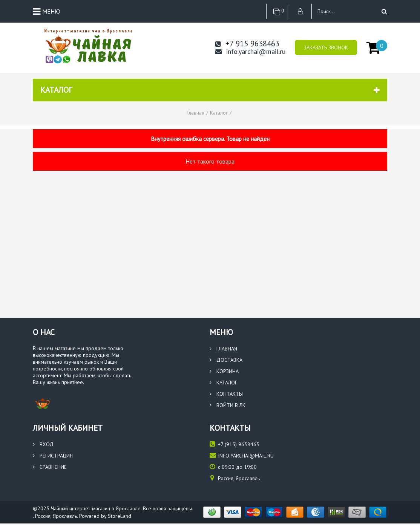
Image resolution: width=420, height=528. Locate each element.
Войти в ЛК (228, 405)
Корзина (224, 371)
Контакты (226, 394)
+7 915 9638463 (247, 44)
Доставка (226, 360)
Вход (43, 444)
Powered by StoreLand (105, 516)
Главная (223, 349)
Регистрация (53, 456)
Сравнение (50, 467)
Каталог (223, 383)
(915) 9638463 (235, 444)
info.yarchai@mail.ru (250, 52)
